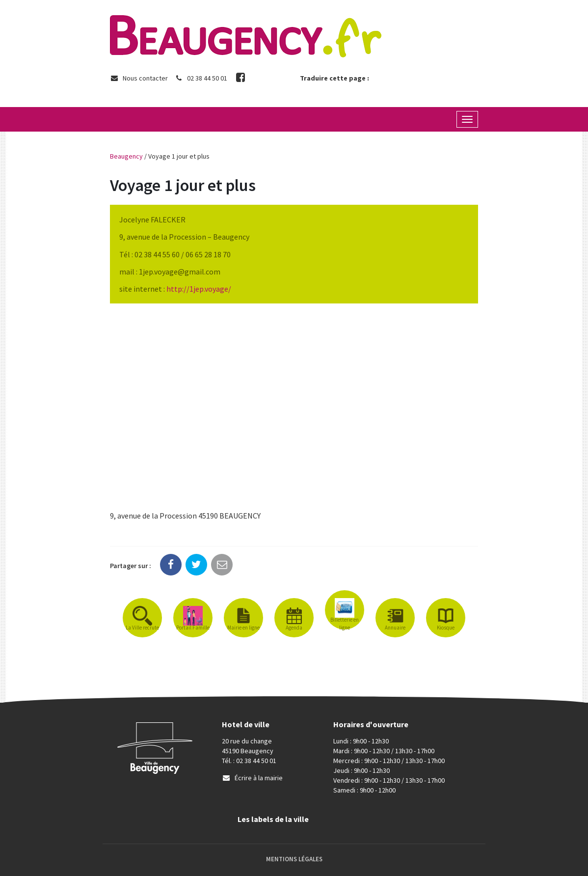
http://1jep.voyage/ (199, 289)
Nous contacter (139, 78)
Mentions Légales (294, 859)
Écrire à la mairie (252, 778)
